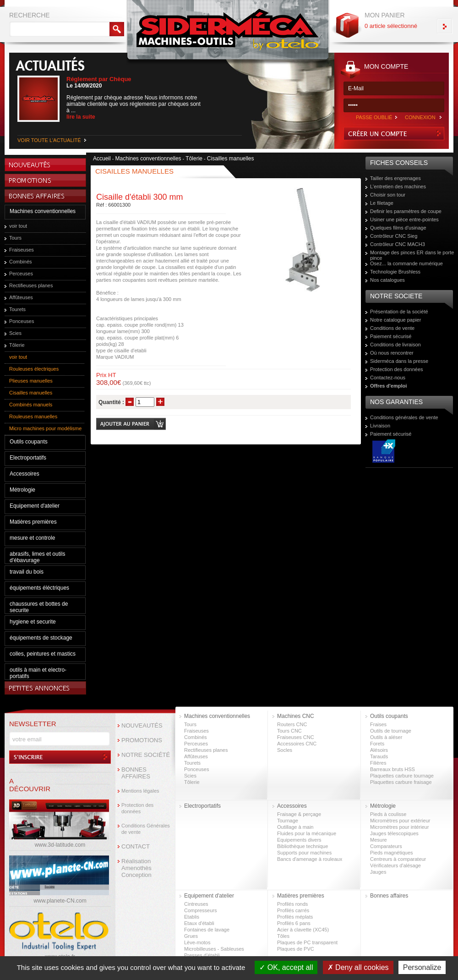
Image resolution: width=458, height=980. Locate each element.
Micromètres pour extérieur (400, 821)
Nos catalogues (387, 280)
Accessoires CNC (297, 744)
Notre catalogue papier (395, 320)
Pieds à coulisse (388, 814)
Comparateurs (386, 846)
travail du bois (27, 572)
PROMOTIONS (142, 740)
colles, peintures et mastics (43, 654)
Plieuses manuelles (31, 381)
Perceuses (21, 274)
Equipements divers (299, 840)
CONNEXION (420, 117)
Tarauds (379, 756)
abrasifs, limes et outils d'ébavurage (37, 557)
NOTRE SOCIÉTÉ (146, 755)
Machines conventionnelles (43, 211)
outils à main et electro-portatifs (38, 673)
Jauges (378, 872)
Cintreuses (196, 904)
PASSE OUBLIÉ (374, 117)
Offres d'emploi (388, 386)
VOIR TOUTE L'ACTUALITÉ (49, 140)
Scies (15, 333)
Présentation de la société (399, 312)
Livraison (380, 426)
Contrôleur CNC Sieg (394, 236)
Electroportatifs (28, 458)
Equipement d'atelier (35, 506)
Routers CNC (292, 724)
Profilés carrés (293, 910)
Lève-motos (197, 942)
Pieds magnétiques (392, 853)
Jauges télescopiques (394, 833)
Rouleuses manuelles (33, 416)
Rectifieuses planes (31, 285)
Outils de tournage (391, 731)
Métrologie (22, 490)
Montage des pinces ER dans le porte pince (412, 255)
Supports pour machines (304, 853)
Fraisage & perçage (299, 814)
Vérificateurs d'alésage (395, 865)
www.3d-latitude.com (60, 845)
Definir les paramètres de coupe (406, 211)
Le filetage (382, 203)
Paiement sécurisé (391, 336)
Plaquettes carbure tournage (402, 776)
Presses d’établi (202, 955)
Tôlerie (17, 345)
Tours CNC (289, 731)
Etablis (192, 917)
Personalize (422, 967)
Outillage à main (295, 827)
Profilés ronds (292, 904)
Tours (15, 238)
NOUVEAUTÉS (142, 725)
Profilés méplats (295, 917)
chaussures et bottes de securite (39, 607)
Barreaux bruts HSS (393, 769)
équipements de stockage (41, 638)
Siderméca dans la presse (399, 361)
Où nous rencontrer (392, 353)
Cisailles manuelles (31, 393)
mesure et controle (32, 538)
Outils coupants (29, 442)
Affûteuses (21, 297)
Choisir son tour (388, 195)
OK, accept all (286, 967)
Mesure (379, 840)
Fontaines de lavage (207, 930)
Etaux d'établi (199, 923)
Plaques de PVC (296, 949)
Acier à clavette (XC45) (303, 930)
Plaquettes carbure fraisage (401, 782)
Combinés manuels (31, 405)
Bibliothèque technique (303, 846)
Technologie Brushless (395, 272)
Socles (285, 750)
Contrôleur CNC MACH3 (398, 244)
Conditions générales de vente (404, 417)
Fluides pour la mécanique (307, 833)
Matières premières (33, 522)
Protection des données (397, 369)
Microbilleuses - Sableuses (214, 949)
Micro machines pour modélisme (45, 428)
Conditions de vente (392, 328)
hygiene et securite (33, 622)
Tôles (283, 936)
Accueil (102, 159)
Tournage (288, 821)
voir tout (18, 226)
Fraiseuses (22, 250)
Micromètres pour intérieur (399, 827)
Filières (378, 763)
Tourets (17, 309)
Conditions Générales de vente (146, 829)
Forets (377, 744)
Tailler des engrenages (395, 178)
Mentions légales (140, 791)
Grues (191, 936)
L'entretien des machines (398, 186)
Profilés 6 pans (294, 923)
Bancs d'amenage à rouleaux (310, 859)
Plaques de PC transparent (307, 942)
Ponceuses (22, 321)
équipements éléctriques (39, 588)
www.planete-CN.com (60, 901)
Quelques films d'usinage (398, 228)
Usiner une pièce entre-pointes (404, 219)
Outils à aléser (386, 737)
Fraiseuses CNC (296, 737)
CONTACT (136, 846)
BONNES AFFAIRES (136, 773)
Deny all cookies (358, 967)
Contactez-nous (388, 378)
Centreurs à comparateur (398, 859)
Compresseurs (201, 910)
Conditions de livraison (395, 345)
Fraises (378, 724)
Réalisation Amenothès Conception (136, 868)
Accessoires (25, 474)
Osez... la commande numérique (406, 263)
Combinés (21, 262)
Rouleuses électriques (34, 369)
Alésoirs (379, 750)
